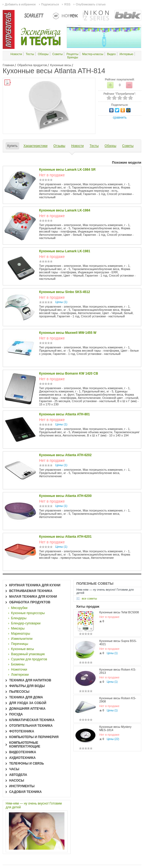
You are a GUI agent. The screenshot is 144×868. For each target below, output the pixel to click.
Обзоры (43, 54)
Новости (16, 54)
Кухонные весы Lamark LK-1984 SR (67, 170)
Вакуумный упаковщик (28, 654)
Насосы (17, 780)
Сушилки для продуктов (29, 659)
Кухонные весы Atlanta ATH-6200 (65, 496)
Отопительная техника (31, 726)
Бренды (73, 57)
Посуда (16, 714)
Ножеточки (19, 669)
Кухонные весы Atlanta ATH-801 (64, 414)
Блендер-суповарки (26, 623)
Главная (8, 65)
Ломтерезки (20, 675)
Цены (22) (113, 739)
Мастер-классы (93, 54)
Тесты (30, 54)
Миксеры (18, 628)
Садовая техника (25, 792)
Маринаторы (21, 634)
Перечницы (20, 644)
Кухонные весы (61, 65)
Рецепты (73, 54)
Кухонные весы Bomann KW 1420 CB (69, 374)
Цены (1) (61, 302)
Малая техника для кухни (33, 597)
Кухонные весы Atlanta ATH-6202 (65, 455)
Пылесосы (19, 692)
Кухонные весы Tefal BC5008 (119, 612)
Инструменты (22, 786)
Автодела (18, 775)
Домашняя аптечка (27, 709)
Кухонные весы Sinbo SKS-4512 (65, 292)
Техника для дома (26, 697)
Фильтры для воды (27, 686)
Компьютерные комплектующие (25, 745)
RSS (67, 4)
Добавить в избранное (20, 4)
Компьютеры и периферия (34, 737)
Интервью (126, 54)
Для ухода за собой (28, 703)
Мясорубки (19, 608)
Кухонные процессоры (28, 613)
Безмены (18, 664)
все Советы (89, 598)
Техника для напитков (30, 680)
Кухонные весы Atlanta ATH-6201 (65, 537)
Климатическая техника (32, 720)
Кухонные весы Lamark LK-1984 (65, 210)
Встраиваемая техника (31, 591)
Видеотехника (23, 752)
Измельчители (22, 639)
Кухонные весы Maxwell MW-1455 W (68, 333)
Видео (111, 54)
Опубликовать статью (91, 4)
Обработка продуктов (32, 65)
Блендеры (19, 618)
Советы (57, 54)
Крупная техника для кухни (35, 585)
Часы (14, 769)
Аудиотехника (22, 758)
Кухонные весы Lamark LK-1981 (65, 251)
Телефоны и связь (27, 763)
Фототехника (22, 731)
